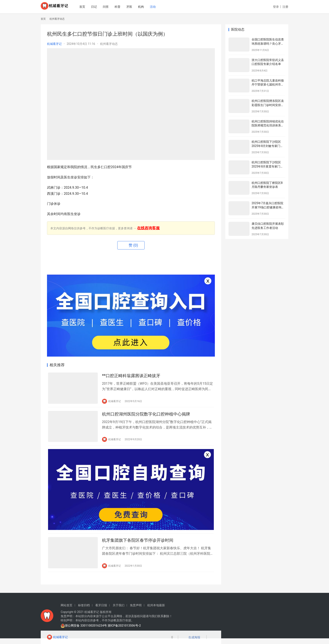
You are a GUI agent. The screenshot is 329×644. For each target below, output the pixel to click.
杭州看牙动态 (109, 44)
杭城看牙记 (54, 44)
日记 (104, 7)
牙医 (139, 7)
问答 (116, 7)
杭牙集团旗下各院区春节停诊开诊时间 (138, 545)
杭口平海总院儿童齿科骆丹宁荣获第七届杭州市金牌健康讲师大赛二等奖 (268, 85)
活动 (163, 7)
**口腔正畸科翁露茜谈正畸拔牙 (131, 377)
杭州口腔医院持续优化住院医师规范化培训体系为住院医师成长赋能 (268, 125)
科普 (127, 7)
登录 (276, 7)
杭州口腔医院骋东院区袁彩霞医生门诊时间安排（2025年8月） (268, 105)
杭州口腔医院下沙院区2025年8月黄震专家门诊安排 (267, 166)
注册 (285, 7)
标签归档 (84, 611)
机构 (151, 7)
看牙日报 (101, 611)
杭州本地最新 (156, 611)
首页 (92, 7)
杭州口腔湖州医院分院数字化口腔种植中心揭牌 (146, 416)
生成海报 (193, 638)
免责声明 (136, 611)
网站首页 (67, 611)
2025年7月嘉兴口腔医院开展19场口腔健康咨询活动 (268, 207)
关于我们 (119, 611)
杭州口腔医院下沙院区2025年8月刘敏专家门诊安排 (267, 146)
